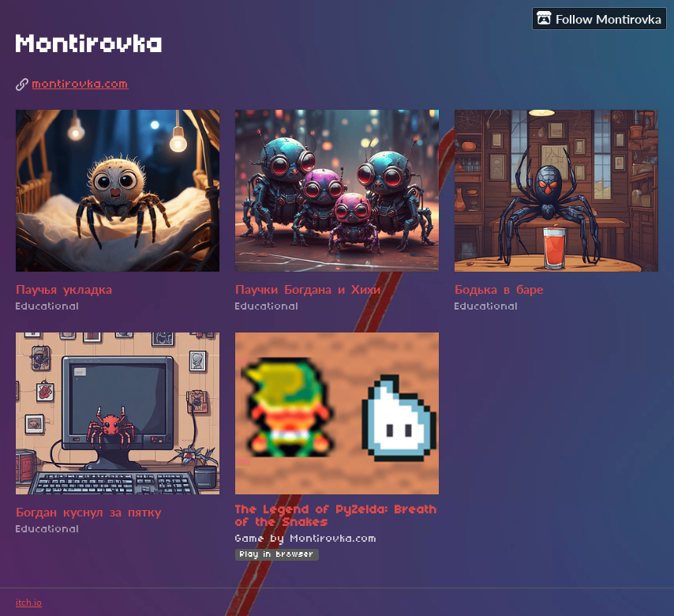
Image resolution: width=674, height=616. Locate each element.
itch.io (29, 602)
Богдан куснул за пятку (88, 513)
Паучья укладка (64, 291)
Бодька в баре (499, 291)
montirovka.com (81, 85)
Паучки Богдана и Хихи (308, 291)
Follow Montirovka (599, 18)
